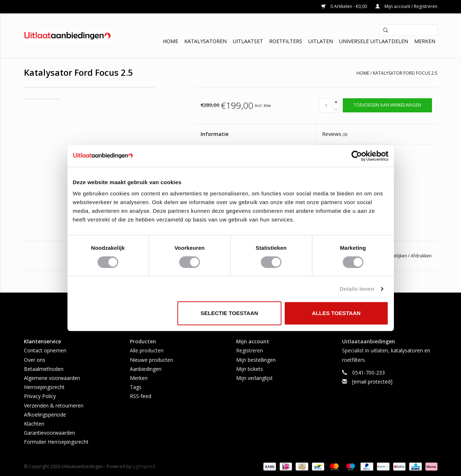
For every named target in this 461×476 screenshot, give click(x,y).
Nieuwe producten (151, 360)
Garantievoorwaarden (50, 433)
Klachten (34, 424)
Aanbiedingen (146, 369)
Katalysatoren (205, 41)
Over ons (35, 360)
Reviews (335, 134)
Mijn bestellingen (256, 360)
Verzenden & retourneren (54, 405)
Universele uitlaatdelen (374, 41)
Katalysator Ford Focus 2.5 (405, 73)
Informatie (215, 134)
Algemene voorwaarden (52, 378)
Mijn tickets (250, 369)
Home (170, 41)
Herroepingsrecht (44, 387)
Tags (136, 387)
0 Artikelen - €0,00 (345, 6)
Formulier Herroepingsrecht (56, 442)
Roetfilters (286, 41)
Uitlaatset (248, 41)
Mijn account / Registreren (406, 6)
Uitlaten (321, 41)
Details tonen (357, 289)
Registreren (250, 350)
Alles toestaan (336, 313)
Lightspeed (144, 466)
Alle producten (147, 350)
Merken (425, 41)
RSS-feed (141, 396)
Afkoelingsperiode (45, 415)
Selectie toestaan (229, 313)
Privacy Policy (40, 396)
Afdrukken (421, 256)
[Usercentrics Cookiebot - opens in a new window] (357, 156)
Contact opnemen (45, 350)
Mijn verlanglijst (254, 378)
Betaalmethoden (44, 369)
